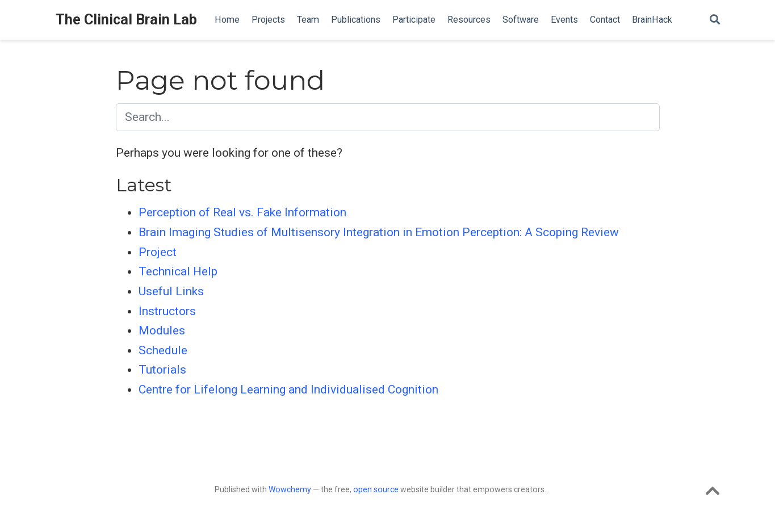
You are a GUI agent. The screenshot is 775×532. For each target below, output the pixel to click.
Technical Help (178, 271)
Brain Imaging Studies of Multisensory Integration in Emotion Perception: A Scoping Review (379, 232)
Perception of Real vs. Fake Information (242, 212)
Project (158, 252)
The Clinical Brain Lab (126, 20)
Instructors (167, 311)
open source (376, 489)
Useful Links (171, 291)
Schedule (163, 350)
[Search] (715, 20)
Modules (162, 330)
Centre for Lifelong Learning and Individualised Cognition (288, 389)
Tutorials (162, 370)
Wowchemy (290, 489)
